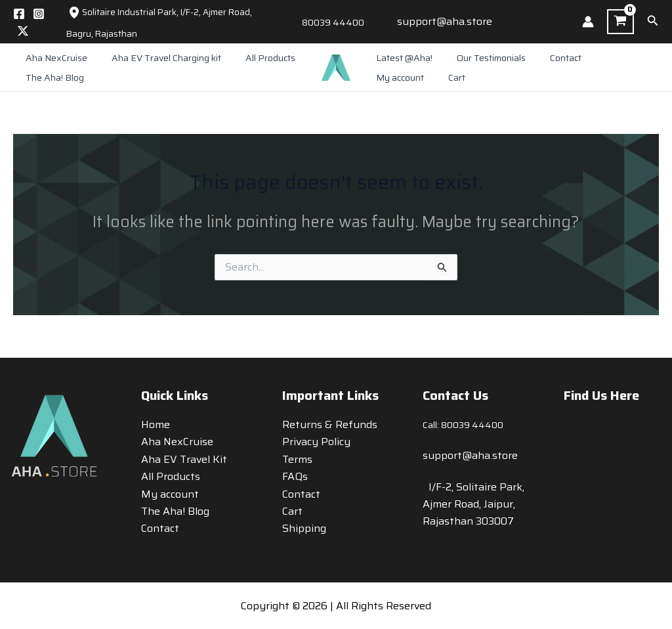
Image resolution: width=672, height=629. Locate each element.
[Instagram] (39, 14)
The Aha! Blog (52, 77)
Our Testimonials (482, 58)
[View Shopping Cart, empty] (620, 22)
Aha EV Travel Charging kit (157, 58)
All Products (255, 58)
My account (609, 58)
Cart (381, 77)
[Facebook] (19, 14)
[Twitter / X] (23, 31)
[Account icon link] (588, 22)
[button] (653, 22)
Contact (551, 58)
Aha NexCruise (53, 58)
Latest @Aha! (401, 58)
